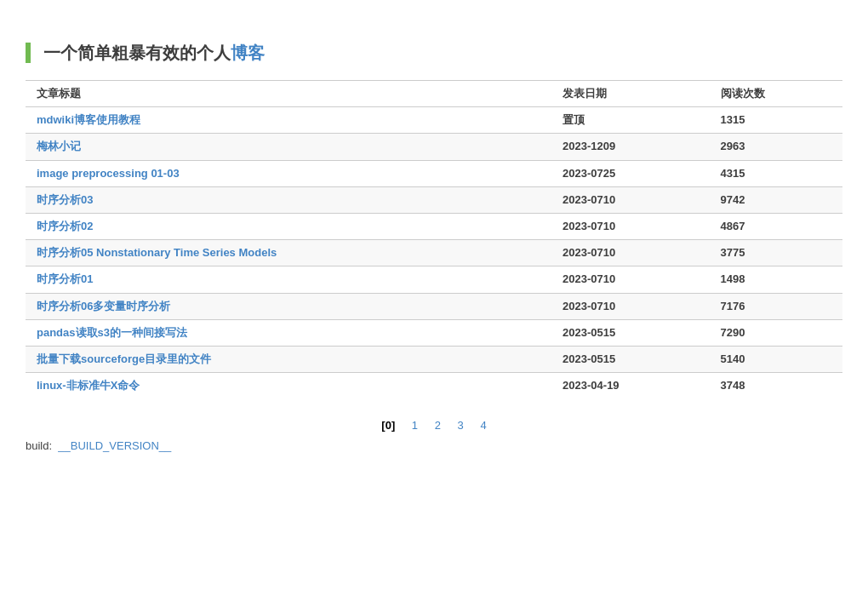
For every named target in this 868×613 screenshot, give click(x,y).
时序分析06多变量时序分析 (103, 306)
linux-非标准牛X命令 (88, 385)
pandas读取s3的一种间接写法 (112, 332)
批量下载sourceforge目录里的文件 (124, 359)
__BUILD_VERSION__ (114, 446)
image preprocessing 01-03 (108, 173)
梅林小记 (59, 146)
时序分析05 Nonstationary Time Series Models (157, 252)
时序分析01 (65, 279)
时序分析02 (65, 226)
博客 (248, 53)
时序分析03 (65, 200)
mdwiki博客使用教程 (89, 120)
